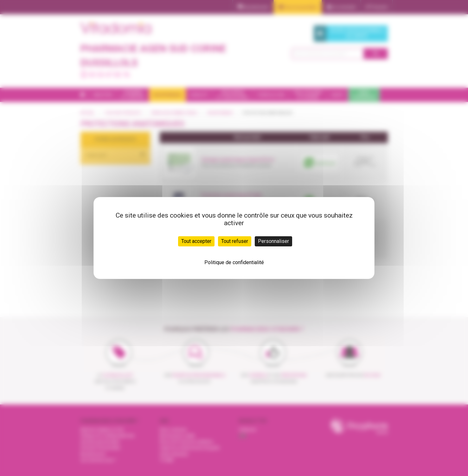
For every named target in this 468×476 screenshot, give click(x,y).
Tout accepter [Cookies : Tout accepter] (196, 241)
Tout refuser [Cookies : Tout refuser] (235, 241)
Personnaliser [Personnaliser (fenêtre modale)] (273, 241)
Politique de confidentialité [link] (234, 262)
